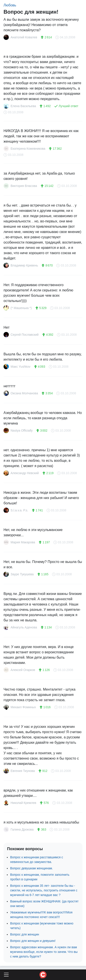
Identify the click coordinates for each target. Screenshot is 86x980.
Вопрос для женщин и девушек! (33, 941)
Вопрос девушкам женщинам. (31, 868)
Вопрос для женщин (25, 934)
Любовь (10, 5)
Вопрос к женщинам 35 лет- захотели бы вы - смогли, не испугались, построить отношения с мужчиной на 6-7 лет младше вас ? (44, 890)
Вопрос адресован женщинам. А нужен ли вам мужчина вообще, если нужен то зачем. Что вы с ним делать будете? (44, 952)
